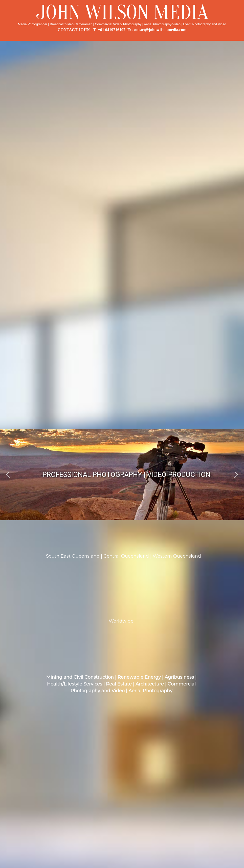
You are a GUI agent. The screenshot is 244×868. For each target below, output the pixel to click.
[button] (8, 475)
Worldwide (121, 621)
